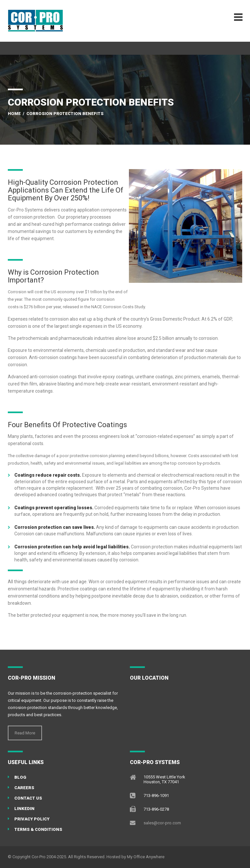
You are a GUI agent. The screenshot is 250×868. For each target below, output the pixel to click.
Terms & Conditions (38, 829)
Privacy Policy (32, 819)
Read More (25, 733)
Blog (20, 777)
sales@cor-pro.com (162, 823)
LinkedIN (24, 809)
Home (14, 114)
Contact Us (28, 798)
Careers (24, 788)
